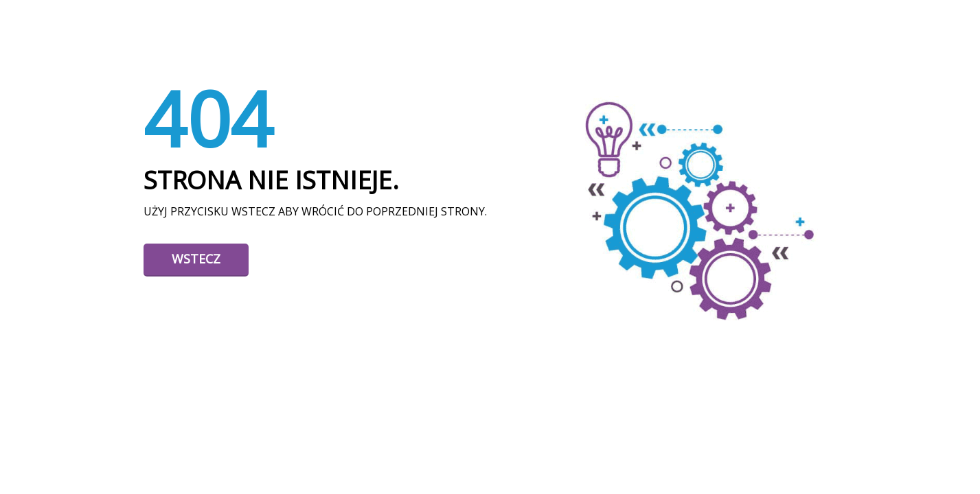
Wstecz (196, 259)
